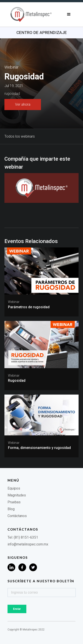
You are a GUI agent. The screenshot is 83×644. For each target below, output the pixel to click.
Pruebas (14, 502)
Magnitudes (17, 495)
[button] (69, 14)
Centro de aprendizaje (42, 33)
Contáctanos (17, 516)
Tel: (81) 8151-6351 (23, 537)
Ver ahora (23, 104)
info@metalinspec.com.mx (28, 544)
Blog (11, 509)
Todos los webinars (20, 136)
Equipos (14, 488)
